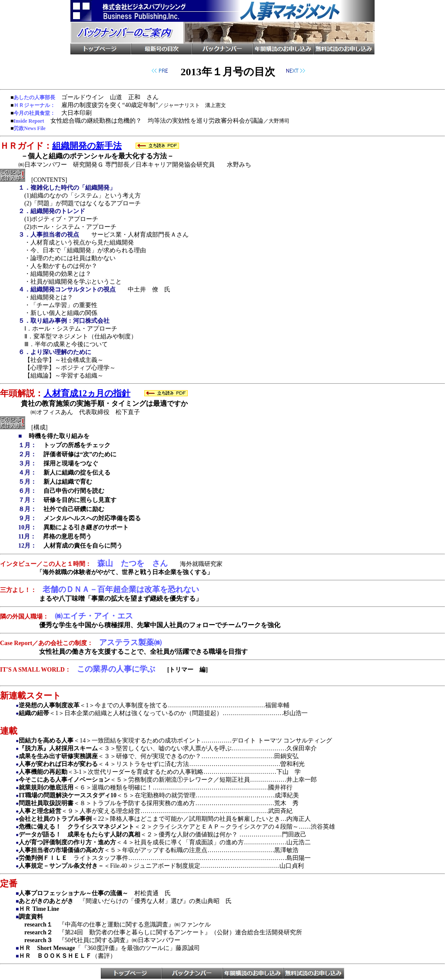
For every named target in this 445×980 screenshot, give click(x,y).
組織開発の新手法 (87, 146)
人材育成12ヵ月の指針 (87, 393)
